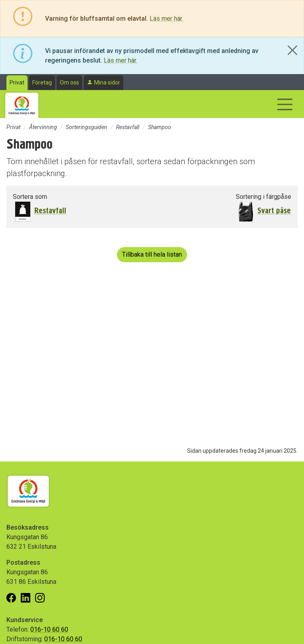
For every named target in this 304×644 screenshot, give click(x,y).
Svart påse (274, 211)
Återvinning (43, 127)
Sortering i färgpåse (264, 197)
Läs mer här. (166, 19)
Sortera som (30, 197)
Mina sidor (107, 82)
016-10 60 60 (49, 629)
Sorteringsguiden (87, 127)
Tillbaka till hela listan (152, 254)
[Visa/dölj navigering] (285, 104)
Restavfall (128, 127)
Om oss (69, 82)
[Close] (292, 50)
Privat (17, 82)
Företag (42, 82)
